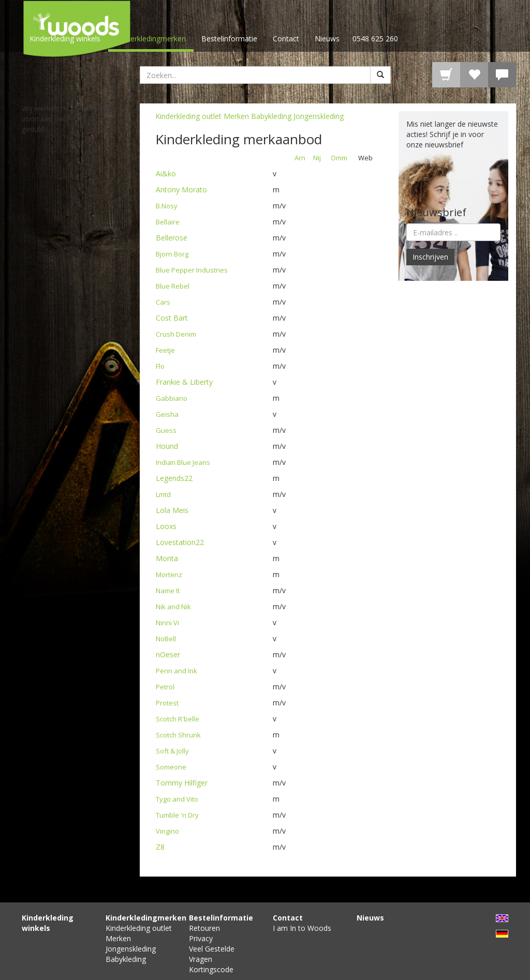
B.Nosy (167, 206)
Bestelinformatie (229, 39)
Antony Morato (181, 190)
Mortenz (169, 575)
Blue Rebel (173, 286)
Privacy (201, 938)
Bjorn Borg (172, 254)
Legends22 (174, 478)
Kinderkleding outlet (188, 116)
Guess (166, 430)
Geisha (167, 414)
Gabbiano (172, 398)
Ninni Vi (167, 623)
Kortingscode (211, 969)
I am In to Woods (302, 928)
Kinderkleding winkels (65, 39)
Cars (163, 302)
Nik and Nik (173, 607)
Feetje (165, 350)
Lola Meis (172, 510)
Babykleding (271, 116)
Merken (236, 116)
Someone (171, 767)
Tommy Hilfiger (182, 783)
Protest (167, 703)
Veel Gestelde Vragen (212, 954)
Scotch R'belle (178, 719)
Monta (167, 558)
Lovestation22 (180, 542)
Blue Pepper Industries (192, 270)
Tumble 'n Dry (177, 815)
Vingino (167, 831)
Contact (286, 39)
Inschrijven (430, 257)
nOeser (168, 654)
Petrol (165, 687)
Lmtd (163, 494)
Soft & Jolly (172, 751)
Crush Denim (176, 334)
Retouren (204, 928)
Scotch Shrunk (178, 735)
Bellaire (168, 222)
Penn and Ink (176, 671)
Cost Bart (172, 318)
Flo (160, 366)
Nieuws (327, 39)
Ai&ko (166, 174)
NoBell (166, 639)
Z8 (160, 847)
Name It (168, 591)
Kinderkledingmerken (151, 39)
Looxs (166, 526)
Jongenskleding (319, 116)
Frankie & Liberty (184, 382)
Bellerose (172, 238)
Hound (167, 446)
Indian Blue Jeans (183, 462)
